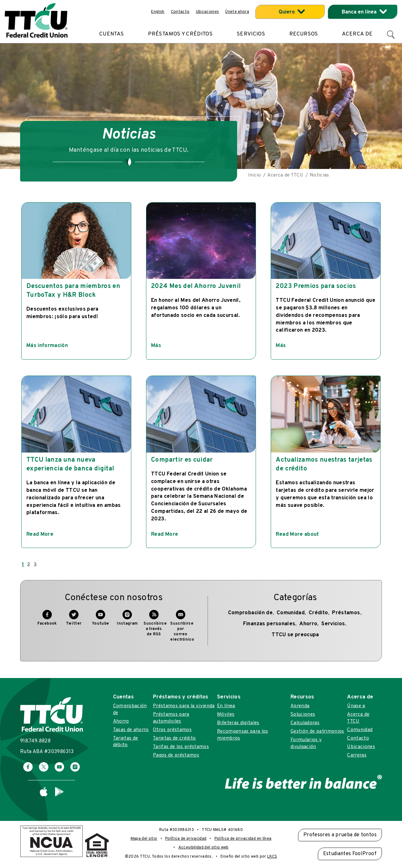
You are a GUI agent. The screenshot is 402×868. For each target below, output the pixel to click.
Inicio (255, 175)
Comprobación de (250, 613)
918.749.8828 (35, 741)
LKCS (272, 857)
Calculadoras (305, 723)
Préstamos (346, 613)
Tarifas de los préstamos (181, 747)
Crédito (318, 613)
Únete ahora (237, 12)
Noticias (319, 175)
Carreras (357, 755)
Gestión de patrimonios (317, 731)
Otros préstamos (172, 730)
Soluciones (303, 714)
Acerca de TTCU (285, 175)
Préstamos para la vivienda (184, 706)
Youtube (100, 621)
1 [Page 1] (23, 565)
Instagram (127, 621)
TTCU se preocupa (295, 635)
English (158, 12)
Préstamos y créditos (180, 34)
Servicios (251, 34)
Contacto (180, 12)
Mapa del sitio (144, 839)
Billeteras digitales (238, 723)
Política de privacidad (186, 839)
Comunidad (291, 613)
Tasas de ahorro (131, 730)
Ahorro (308, 624)
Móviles (226, 714)
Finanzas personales (269, 624)
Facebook (47, 621)
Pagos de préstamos (176, 755)
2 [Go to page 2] (29, 565)
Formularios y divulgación (306, 743)
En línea (226, 706)
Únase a (356, 706)
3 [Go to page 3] (35, 565)
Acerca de (357, 34)
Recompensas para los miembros (243, 735)
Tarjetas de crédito (174, 738)
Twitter (74, 621)
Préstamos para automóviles (171, 718)
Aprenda (300, 706)
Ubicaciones (208, 12)
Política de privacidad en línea (243, 839)
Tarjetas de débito (126, 742)
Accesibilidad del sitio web (204, 848)
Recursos (304, 34)
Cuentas (111, 34)
